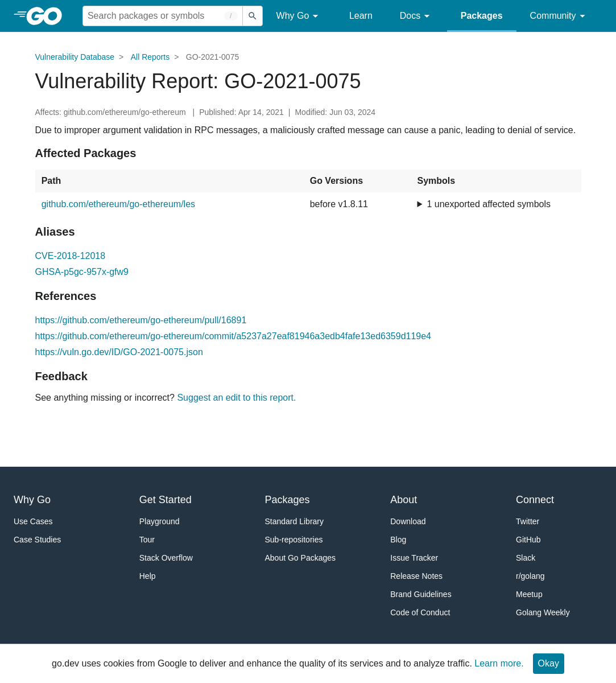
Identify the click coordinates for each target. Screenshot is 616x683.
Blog (398, 540)
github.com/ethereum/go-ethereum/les (118, 204)
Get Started (166, 500)
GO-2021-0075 (212, 57)
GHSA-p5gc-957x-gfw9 (82, 272)
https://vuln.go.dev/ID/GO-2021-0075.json (119, 352)
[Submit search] (253, 16)
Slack (526, 558)
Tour (147, 540)
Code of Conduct (420, 612)
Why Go (299, 16)
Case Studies (37, 540)
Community (559, 16)
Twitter (528, 521)
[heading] (48, 16)
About (404, 500)
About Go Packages (301, 558)
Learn (361, 16)
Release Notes (416, 576)
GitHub (528, 540)
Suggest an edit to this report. (236, 398)
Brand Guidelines (421, 594)
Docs (417, 16)
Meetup (529, 594)
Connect (535, 500)
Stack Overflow (166, 558)
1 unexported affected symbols (489, 204)
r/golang (530, 576)
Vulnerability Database (75, 57)
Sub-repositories (294, 540)
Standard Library (295, 521)
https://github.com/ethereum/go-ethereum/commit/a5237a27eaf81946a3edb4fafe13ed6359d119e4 (233, 336)
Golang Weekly (543, 612)
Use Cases (33, 521)
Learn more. (499, 663)
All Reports (150, 57)
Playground (160, 521)
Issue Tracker (414, 558)
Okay (549, 663)
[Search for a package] (163, 16)
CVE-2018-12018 (71, 256)
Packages (482, 16)
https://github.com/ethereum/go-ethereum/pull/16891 (141, 320)
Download (408, 521)
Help (148, 576)
